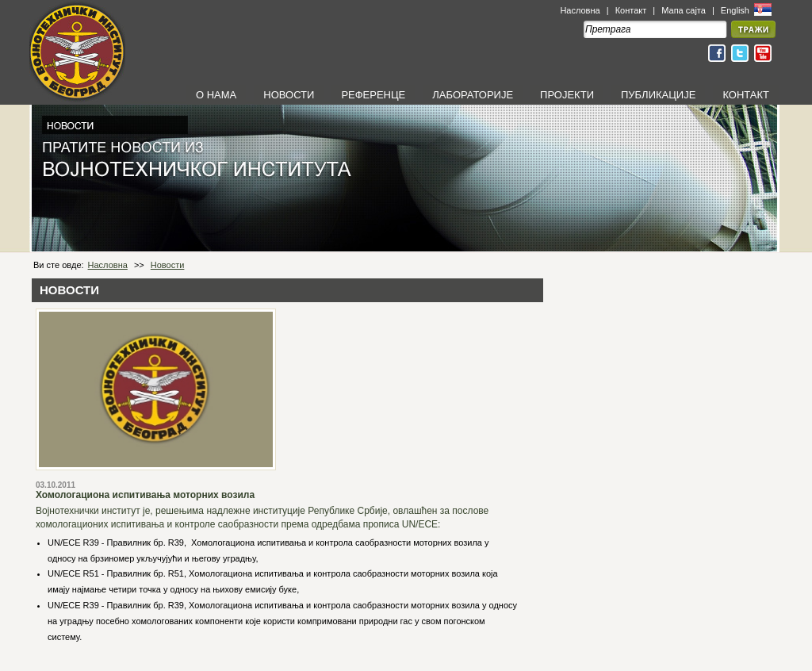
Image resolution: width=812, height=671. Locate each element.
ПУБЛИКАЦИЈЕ (658, 95)
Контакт (631, 10)
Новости (168, 265)
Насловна (580, 10)
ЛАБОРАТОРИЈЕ (473, 95)
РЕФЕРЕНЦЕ (373, 95)
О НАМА (216, 95)
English (736, 10)
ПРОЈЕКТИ (567, 95)
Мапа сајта (684, 10)
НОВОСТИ (289, 95)
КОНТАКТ (746, 95)
